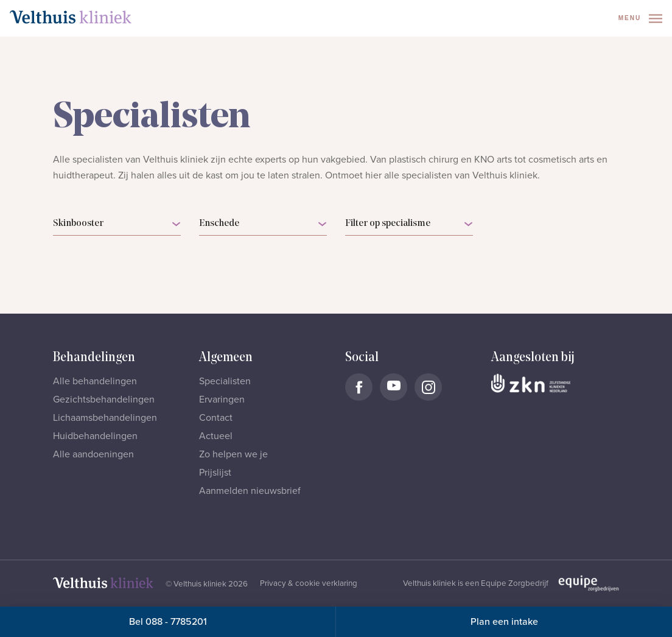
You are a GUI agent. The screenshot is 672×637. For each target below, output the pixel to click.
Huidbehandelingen (95, 436)
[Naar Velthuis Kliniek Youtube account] (394, 387)
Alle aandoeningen (93, 454)
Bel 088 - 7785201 (168, 622)
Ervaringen (222, 399)
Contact (216, 418)
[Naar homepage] (71, 17)
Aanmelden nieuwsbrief (250, 491)
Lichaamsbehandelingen (105, 418)
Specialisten (225, 381)
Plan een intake (504, 622)
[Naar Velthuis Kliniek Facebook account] (359, 387)
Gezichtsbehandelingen (104, 399)
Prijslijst (215, 473)
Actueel (216, 436)
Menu (640, 19)
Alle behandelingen (95, 381)
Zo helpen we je (233, 454)
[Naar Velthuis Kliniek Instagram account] (428, 387)
